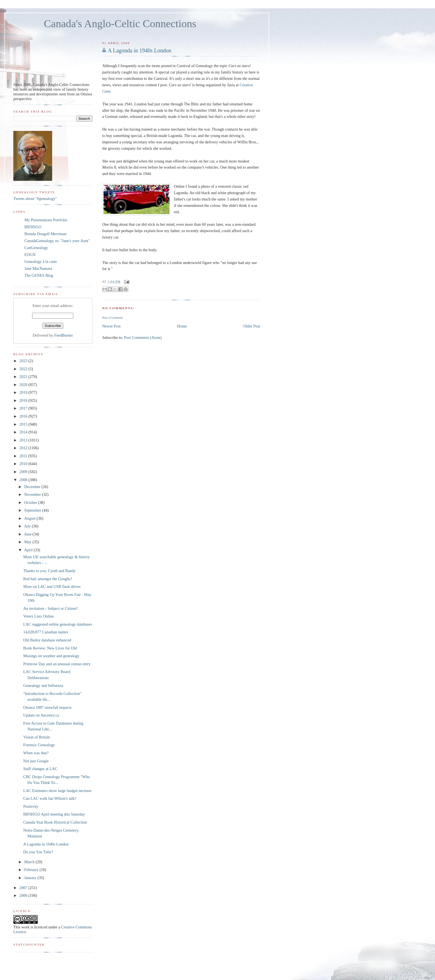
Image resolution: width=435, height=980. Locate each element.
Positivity (31, 806)
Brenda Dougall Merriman (45, 234)
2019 (24, 392)
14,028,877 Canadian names (46, 632)
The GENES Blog (39, 275)
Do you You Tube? (38, 852)
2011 (24, 456)
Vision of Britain (37, 737)
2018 (24, 400)
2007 (24, 888)
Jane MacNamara (38, 268)
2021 (24, 377)
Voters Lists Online (39, 616)
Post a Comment (112, 318)
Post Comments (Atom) (143, 337)
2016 (24, 416)
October (31, 502)
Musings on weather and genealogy (51, 656)
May (28, 542)
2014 (24, 432)
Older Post (252, 326)
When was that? (36, 753)
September (33, 510)
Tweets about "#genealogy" (35, 199)
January (31, 878)
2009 (24, 472)
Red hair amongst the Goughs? (48, 579)
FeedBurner (64, 335)
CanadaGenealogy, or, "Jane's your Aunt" (57, 241)
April (29, 550)
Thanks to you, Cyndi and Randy (50, 571)
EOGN (30, 255)
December (33, 487)
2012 (24, 448)
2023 (24, 361)
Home (182, 326)
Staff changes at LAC (40, 769)
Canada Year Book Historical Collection (55, 822)
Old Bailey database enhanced (47, 640)
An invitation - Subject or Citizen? (51, 608)
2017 (24, 408)
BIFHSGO (33, 227)
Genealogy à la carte (41, 261)
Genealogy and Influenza (43, 686)
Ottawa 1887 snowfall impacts (47, 707)
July (28, 526)
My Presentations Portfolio (46, 220)
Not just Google (36, 761)
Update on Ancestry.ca (41, 715)
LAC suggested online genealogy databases (58, 624)
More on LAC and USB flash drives (52, 587)
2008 (24, 480)
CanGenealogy (36, 248)
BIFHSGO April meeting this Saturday (54, 814)
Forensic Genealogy (39, 745)
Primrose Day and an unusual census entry (57, 664)
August (30, 518)
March (30, 862)
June (28, 534)
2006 (24, 895)
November (33, 494)
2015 (24, 424)
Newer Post (111, 326)
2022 (24, 369)
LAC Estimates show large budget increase (57, 791)
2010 (24, 464)
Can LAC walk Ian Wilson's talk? (50, 798)
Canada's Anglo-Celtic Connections (120, 24)
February (32, 870)
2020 (24, 385)
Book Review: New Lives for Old (50, 648)
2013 (24, 440)
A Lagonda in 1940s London (139, 50)
